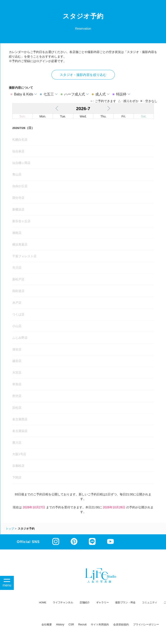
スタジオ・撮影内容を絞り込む (83, 75)
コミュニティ (150, 602)
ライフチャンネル (63, 602)
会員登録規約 (121, 625)
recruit (82, 625)
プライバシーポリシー (146, 625)
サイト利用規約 (100, 625)
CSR (71, 625)
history (60, 625)
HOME (43, 602)
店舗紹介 (85, 602)
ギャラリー (103, 602)
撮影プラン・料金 (125, 602)
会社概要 (47, 625)
